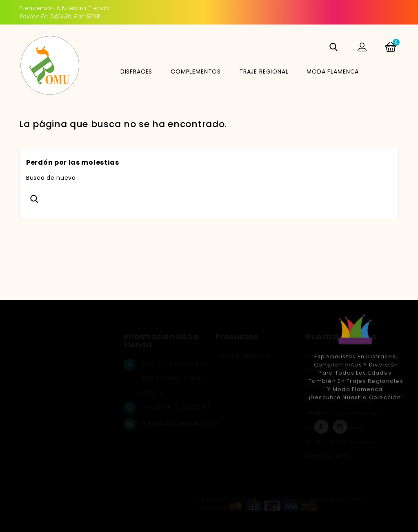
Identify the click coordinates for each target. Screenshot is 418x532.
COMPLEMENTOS (196, 72)
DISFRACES (137, 72)
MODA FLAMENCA (333, 72)
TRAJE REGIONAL (264, 72)
